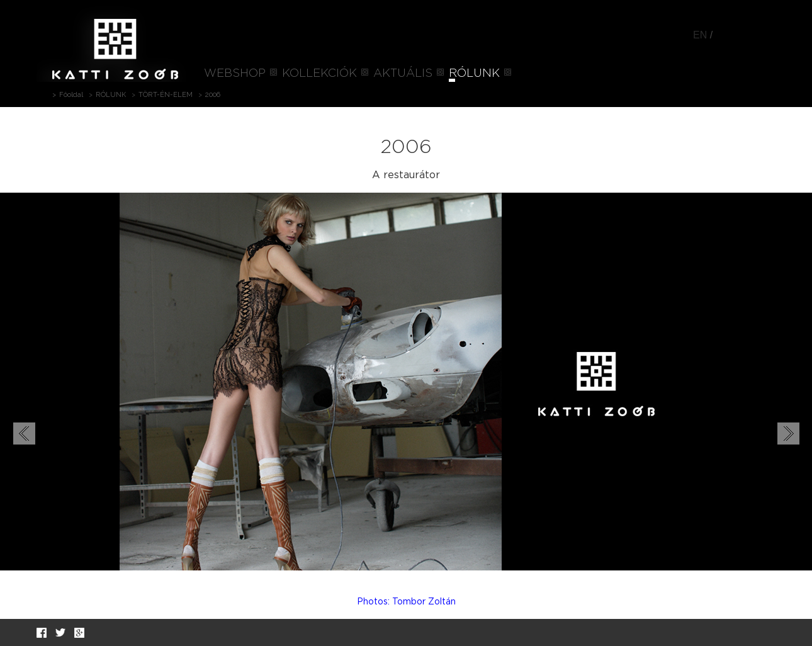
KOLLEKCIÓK (319, 74)
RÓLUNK (474, 74)
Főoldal (71, 95)
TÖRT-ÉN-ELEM (166, 95)
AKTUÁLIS (403, 74)
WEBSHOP (235, 74)
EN (700, 35)
